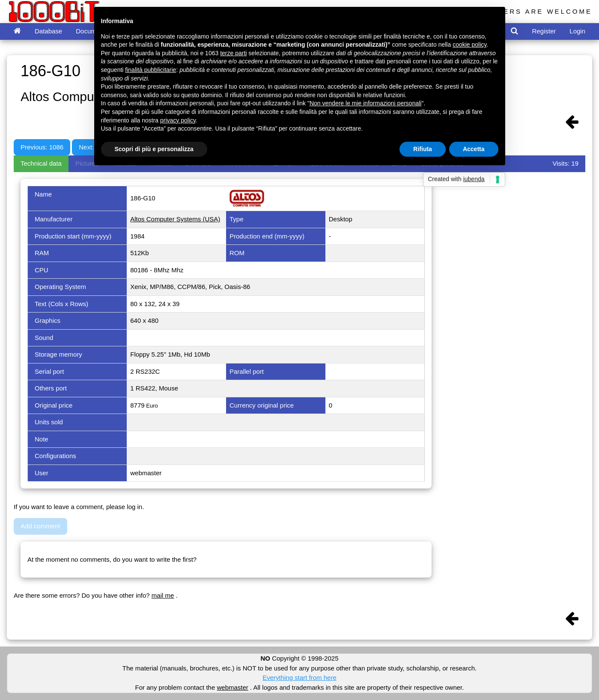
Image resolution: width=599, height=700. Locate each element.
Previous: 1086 (42, 147)
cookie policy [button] (469, 45)
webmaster (232, 687)
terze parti (233, 53)
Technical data (41, 163)
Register (544, 31)
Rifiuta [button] (423, 149)
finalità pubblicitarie (150, 70)
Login (577, 31)
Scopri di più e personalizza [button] (154, 149)
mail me (163, 595)
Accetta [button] (474, 149)
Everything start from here (299, 678)
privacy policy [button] (178, 120)
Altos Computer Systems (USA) (175, 219)
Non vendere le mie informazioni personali (365, 103)
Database (48, 31)
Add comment (40, 526)
